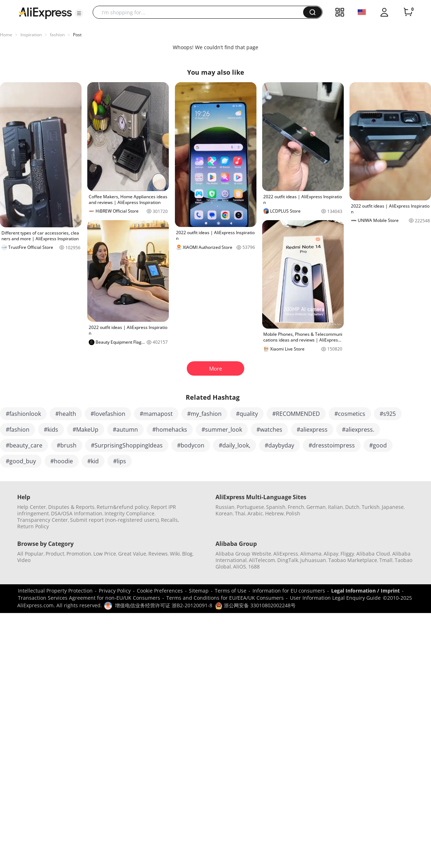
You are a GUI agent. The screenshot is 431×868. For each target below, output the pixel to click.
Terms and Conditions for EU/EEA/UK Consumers (225, 598)
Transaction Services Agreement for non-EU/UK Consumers (89, 598)
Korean (224, 513)
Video (24, 560)
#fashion (18, 430)
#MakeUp (85, 430)
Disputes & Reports (71, 507)
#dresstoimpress (332, 445)
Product (55, 554)
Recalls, (170, 520)
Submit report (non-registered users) (114, 520)
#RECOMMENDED (296, 414)
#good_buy (21, 461)
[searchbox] (201, 12)
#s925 (388, 414)
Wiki (175, 554)
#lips (120, 461)
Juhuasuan (313, 560)
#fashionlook (23, 414)
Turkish (371, 507)
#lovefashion (108, 414)
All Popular (30, 554)
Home (6, 35)
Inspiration (31, 35)
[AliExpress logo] (45, 13)
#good (378, 445)
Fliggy (347, 554)
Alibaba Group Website (243, 554)
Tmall (386, 560)
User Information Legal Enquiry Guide (335, 598)
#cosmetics (350, 414)
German (316, 507)
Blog (187, 554)
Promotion (79, 554)
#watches (269, 430)
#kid (93, 461)
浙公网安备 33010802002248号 (255, 605)
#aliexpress (312, 430)
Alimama (311, 554)
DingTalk (288, 560)
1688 (254, 567)
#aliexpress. (358, 430)
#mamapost (156, 414)
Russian (225, 507)
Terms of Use (231, 591)
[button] (79, 13)
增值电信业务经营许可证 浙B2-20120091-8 (164, 605)
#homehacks (170, 430)
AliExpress (286, 554)
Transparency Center (43, 520)
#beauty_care (24, 445)
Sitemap (199, 591)
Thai (240, 513)
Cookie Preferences (160, 591)
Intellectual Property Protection (55, 591)
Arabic (255, 513)
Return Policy (33, 526)
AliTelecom (262, 560)
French (296, 507)
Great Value (132, 554)
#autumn (125, 430)
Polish (293, 513)
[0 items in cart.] (408, 12)
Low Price (105, 554)
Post (77, 35)
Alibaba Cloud (373, 554)
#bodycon (191, 445)
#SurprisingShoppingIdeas (127, 445)
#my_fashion (204, 414)
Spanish (276, 507)
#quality (247, 414)
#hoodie (62, 461)
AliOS (240, 567)
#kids (51, 430)
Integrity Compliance (129, 513)
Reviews (158, 554)
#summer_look (222, 430)
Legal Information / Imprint (365, 591)
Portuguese (250, 507)
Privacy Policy (115, 591)
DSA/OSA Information (77, 513)
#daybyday (279, 445)
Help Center (32, 507)
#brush (67, 445)
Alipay (331, 554)
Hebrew (274, 513)
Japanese (393, 507)
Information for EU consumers (289, 591)
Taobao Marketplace (353, 560)
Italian (335, 507)
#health (66, 414)
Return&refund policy (123, 507)
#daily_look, (235, 445)
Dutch (352, 507)
